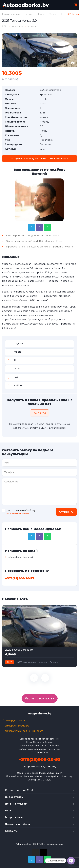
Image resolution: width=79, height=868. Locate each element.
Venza (53, 14)
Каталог (29, 14)
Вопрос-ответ (14, 817)
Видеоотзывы (14, 797)
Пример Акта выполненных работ (23, 731)
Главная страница (11, 14)
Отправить (66, 512)
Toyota (41, 14)
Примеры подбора (17, 824)
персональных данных (18, 513)
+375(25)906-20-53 (36, 292)
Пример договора (14, 720)
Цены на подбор (16, 804)
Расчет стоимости (40, 698)
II (61, 14)
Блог (8, 810)
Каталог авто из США (19, 790)
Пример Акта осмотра (16, 726)
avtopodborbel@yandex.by (39, 767)
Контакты (11, 831)
